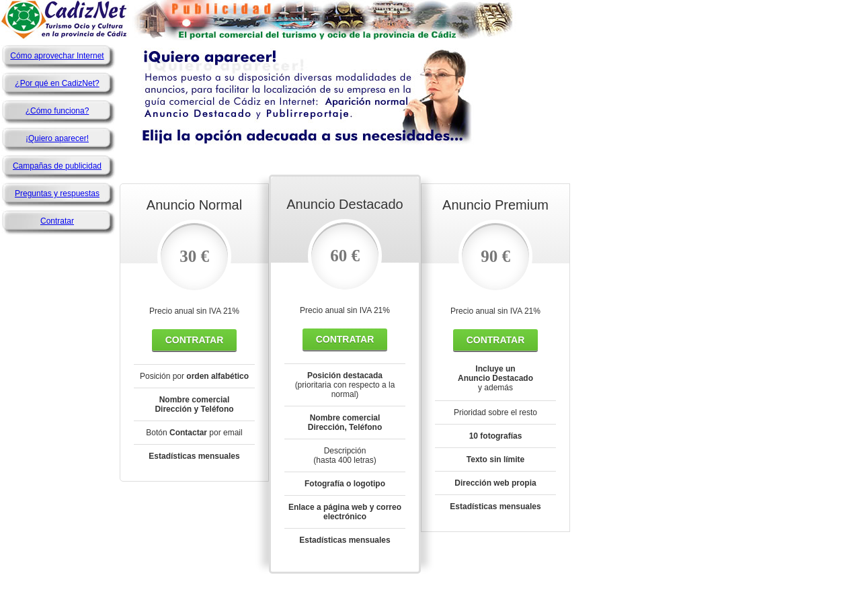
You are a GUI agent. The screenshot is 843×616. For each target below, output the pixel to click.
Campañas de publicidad (57, 166)
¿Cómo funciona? (57, 111)
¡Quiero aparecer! (57, 138)
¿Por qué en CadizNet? (57, 83)
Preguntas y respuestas (57, 193)
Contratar (57, 221)
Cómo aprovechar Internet (57, 56)
